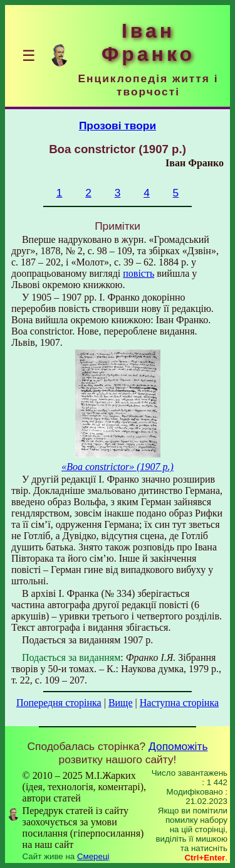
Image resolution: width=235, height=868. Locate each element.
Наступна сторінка (179, 703)
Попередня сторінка (59, 703)
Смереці (93, 856)
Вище (121, 703)
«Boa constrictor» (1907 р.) (118, 467)
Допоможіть (178, 746)
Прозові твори (118, 126)
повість (138, 273)
